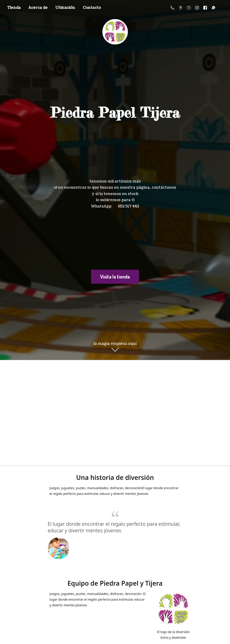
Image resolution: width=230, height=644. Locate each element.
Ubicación (65, 8)
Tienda (14, 8)
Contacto (92, 8)
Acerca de (38, 8)
